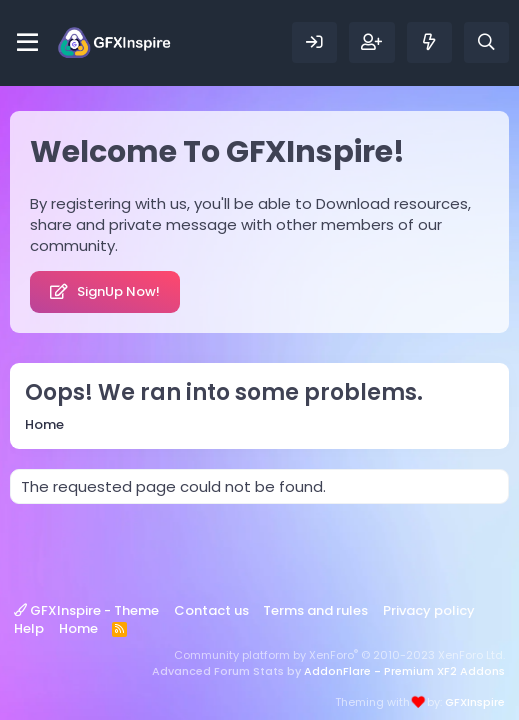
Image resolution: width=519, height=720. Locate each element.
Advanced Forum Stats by (328, 671)
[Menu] (27, 43)
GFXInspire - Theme (86, 610)
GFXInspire (475, 702)
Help (29, 628)
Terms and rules (315, 610)
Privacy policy (429, 610)
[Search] (486, 42)
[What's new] (429, 42)
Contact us (211, 610)
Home (78, 628)
